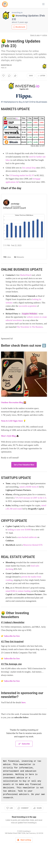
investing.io (17, 12)
